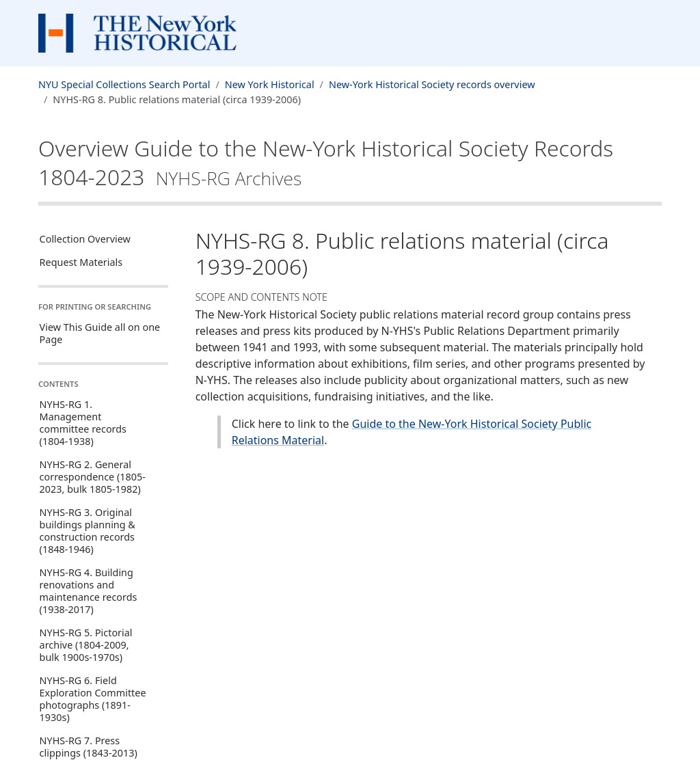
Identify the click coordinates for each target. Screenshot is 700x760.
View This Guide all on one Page (100, 333)
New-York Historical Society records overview (432, 84)
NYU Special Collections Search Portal (124, 84)
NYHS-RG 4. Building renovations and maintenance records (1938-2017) (89, 591)
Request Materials (81, 262)
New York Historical (270, 84)
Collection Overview (85, 239)
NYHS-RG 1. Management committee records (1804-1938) (83, 423)
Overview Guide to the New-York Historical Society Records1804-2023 (326, 162)
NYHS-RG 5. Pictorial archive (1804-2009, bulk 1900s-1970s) (86, 645)
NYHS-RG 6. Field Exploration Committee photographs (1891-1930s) (93, 699)
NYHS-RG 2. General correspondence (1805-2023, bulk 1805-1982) (93, 477)
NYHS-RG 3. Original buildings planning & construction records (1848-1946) (87, 531)
